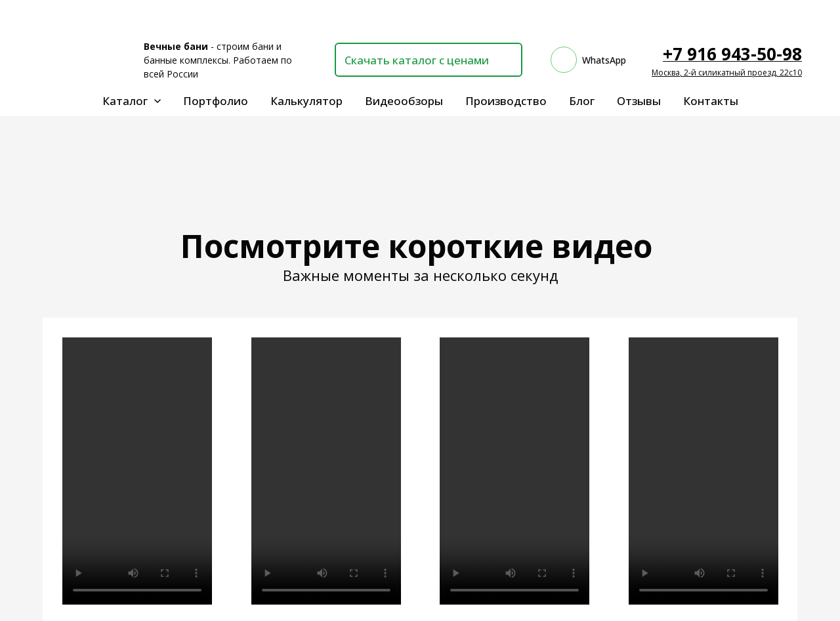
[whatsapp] (588, 60)
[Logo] (83, 60)
